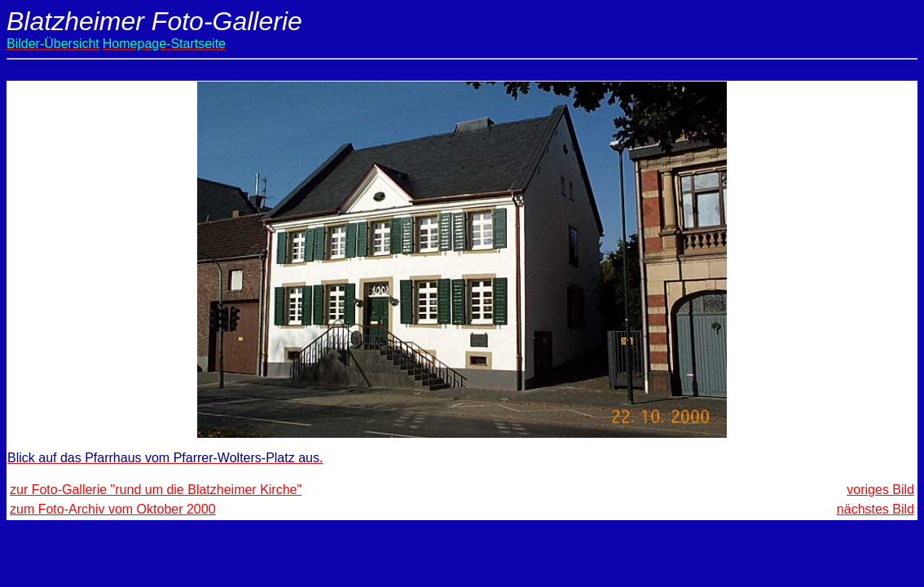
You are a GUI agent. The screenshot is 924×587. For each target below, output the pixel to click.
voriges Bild (880, 490)
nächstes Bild (876, 509)
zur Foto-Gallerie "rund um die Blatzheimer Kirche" (156, 490)
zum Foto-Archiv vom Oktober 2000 (113, 509)
